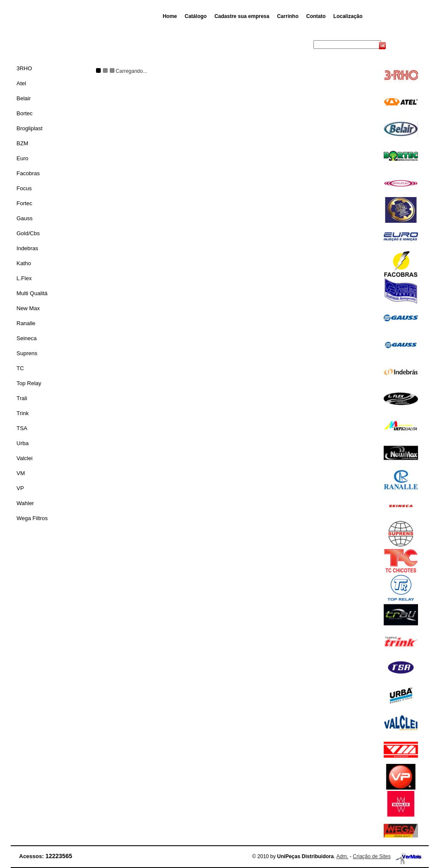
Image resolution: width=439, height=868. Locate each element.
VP (20, 488)
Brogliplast (30, 128)
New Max (28, 308)
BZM (23, 143)
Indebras (28, 248)
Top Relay (29, 383)
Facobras (28, 173)
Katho (24, 263)
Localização (348, 16)
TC (20, 368)
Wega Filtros (32, 518)
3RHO (24, 68)
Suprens (27, 353)
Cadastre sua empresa (242, 16)
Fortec (25, 203)
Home (170, 16)
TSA (22, 428)
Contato (316, 16)
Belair (24, 98)
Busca (305, 45)
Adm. (342, 856)
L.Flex (24, 278)
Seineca (27, 338)
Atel (21, 83)
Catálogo (196, 16)
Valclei (25, 458)
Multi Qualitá (32, 293)
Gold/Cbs (28, 233)
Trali (22, 398)
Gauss (25, 218)
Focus (24, 188)
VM (21, 473)
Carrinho (288, 16)
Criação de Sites (372, 856)
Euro (23, 158)
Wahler (26, 503)
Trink (23, 413)
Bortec (25, 113)
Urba (23, 443)
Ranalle (26, 323)
